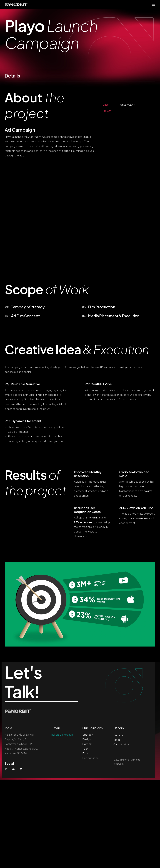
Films (86, 753)
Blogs (117, 740)
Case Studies (121, 744)
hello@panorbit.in (62, 735)
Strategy (88, 735)
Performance (90, 758)
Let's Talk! (24, 682)
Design (87, 739)
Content (87, 744)
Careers (118, 735)
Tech (85, 749)
